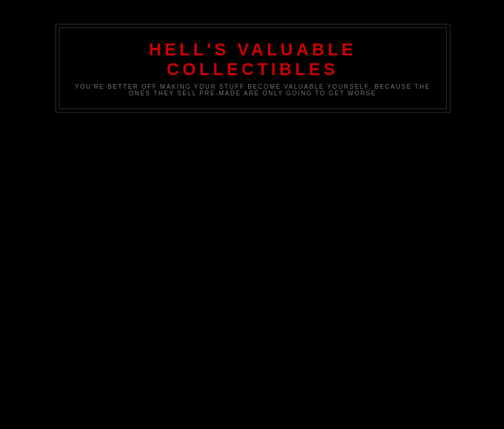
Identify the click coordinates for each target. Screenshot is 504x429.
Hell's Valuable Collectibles (253, 59)
